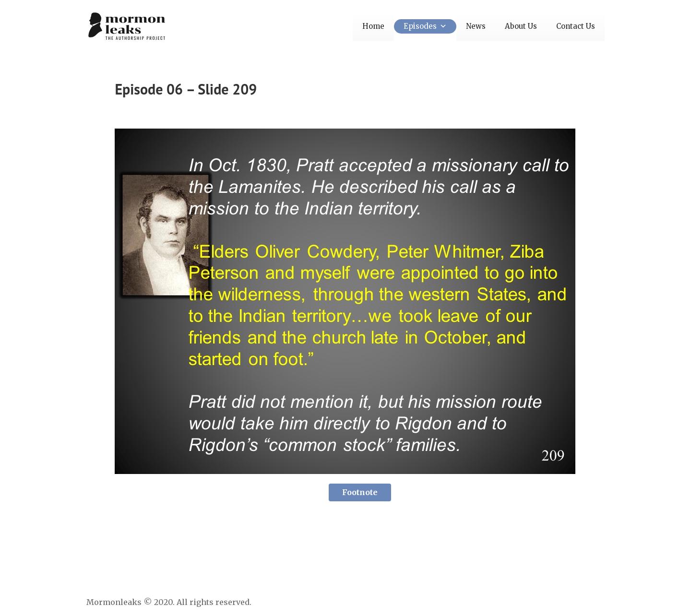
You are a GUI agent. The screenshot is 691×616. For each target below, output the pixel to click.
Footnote (360, 492)
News (476, 26)
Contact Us (576, 26)
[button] (442, 26)
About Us (521, 26)
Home (373, 26)
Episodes (425, 26)
